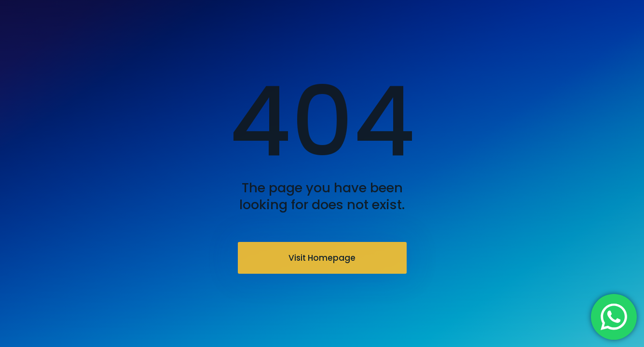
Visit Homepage (322, 258)
